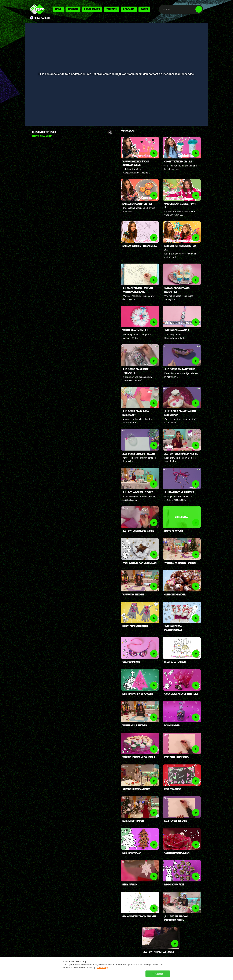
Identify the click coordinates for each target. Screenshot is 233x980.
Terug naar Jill (42, 18)
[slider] (116, 109)
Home (58, 9)
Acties (144, 9)
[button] (37, 115)
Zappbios (112, 9)
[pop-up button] (190, 115)
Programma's (92, 9)
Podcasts (129, 9)
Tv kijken (73, 9)
